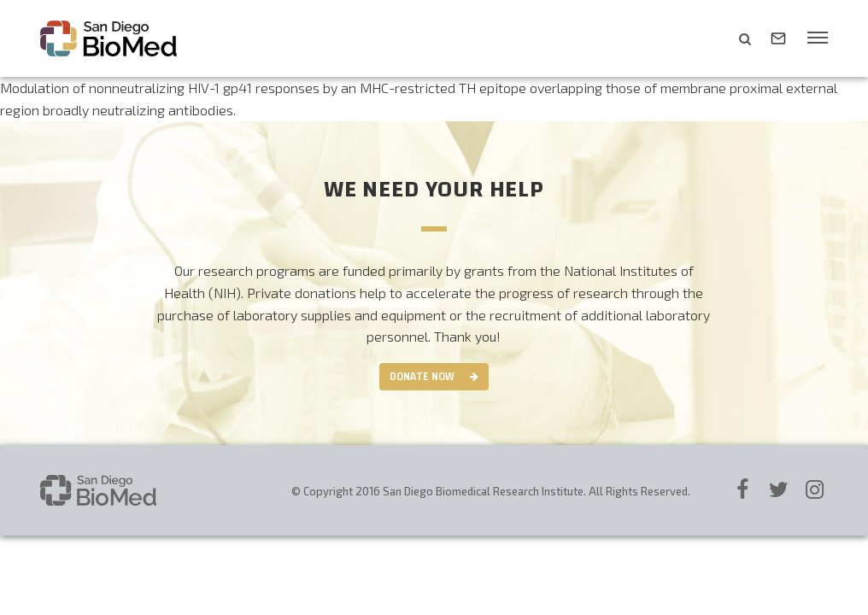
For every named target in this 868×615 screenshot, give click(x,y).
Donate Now (422, 377)
